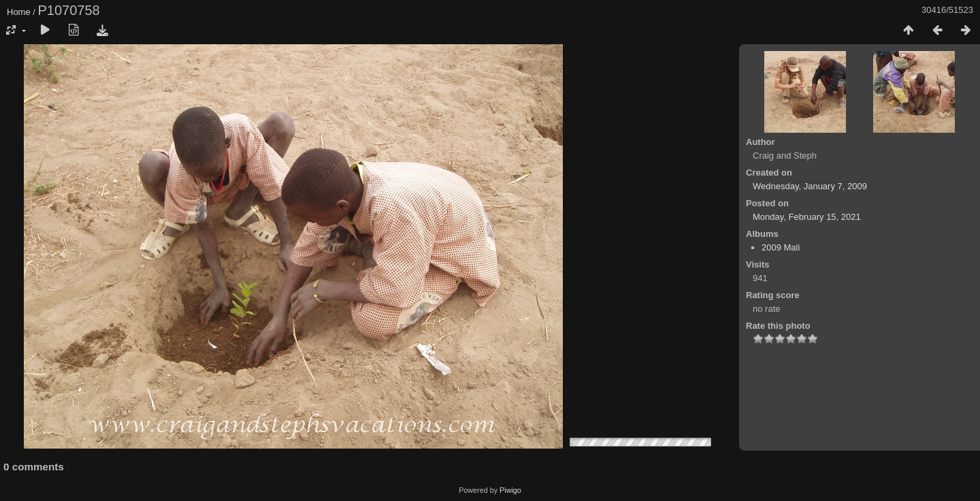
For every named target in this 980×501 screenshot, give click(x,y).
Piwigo (510, 490)
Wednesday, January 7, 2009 (810, 186)
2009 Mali (781, 247)
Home (19, 12)
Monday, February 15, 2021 (807, 217)
